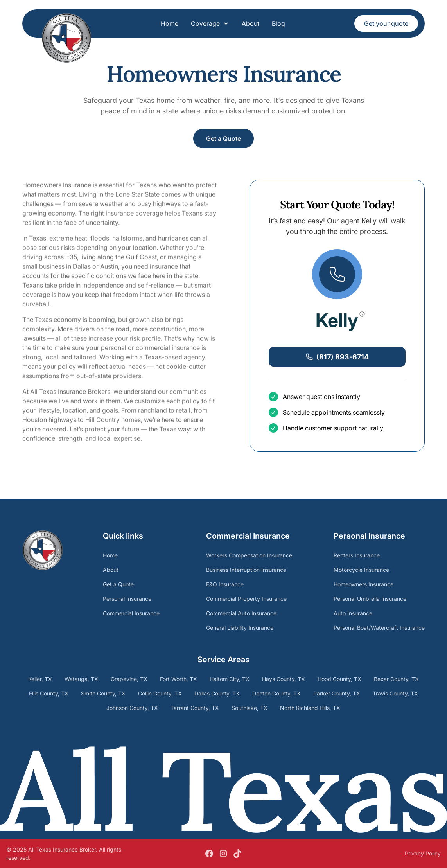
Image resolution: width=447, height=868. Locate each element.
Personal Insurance (127, 599)
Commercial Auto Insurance (241, 613)
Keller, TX (40, 679)
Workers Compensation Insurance (249, 555)
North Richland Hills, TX (310, 708)
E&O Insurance (225, 584)
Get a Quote (223, 138)
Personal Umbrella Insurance (370, 599)
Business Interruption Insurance (246, 570)
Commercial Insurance (131, 613)
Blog (278, 23)
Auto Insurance (353, 613)
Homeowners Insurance (364, 584)
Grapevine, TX (129, 679)
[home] (66, 25)
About (250, 23)
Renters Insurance (357, 555)
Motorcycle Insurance (361, 570)
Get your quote (386, 23)
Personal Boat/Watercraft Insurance (379, 628)
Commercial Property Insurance (246, 599)
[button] (210, 23)
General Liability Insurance (240, 628)
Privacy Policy (423, 853)
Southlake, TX (250, 708)
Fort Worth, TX (179, 679)
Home (170, 23)
